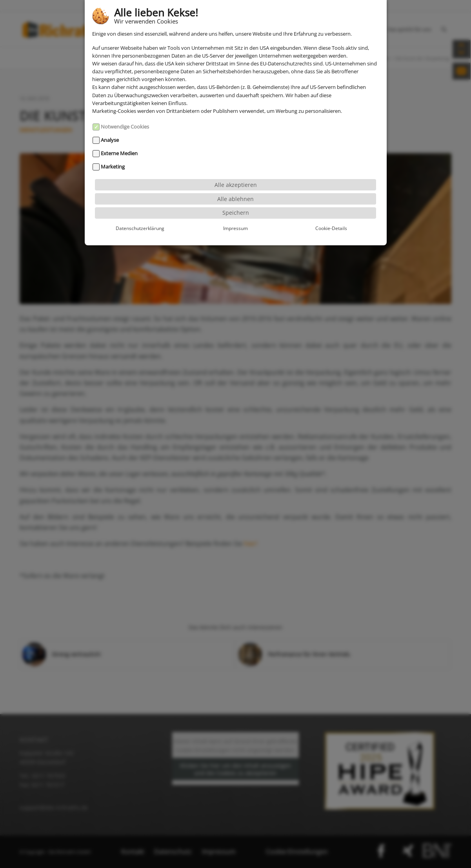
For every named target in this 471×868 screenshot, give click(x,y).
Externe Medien (119, 134)
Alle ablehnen (235, 179)
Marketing (113, 147)
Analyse (110, 120)
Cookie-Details (331, 209)
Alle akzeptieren (236, 165)
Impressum (235, 209)
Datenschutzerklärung (140, 209)
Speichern (236, 193)
